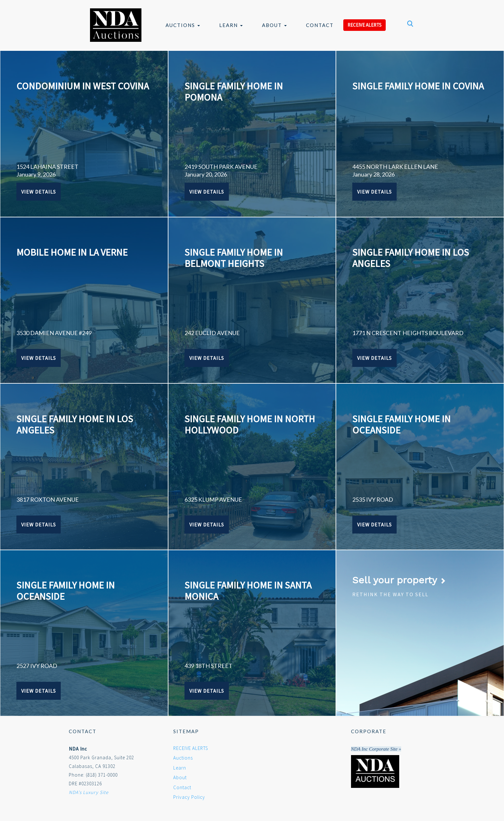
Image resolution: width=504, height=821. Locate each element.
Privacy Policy (189, 797)
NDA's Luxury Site (89, 792)
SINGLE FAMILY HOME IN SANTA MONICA (248, 591)
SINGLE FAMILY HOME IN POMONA (234, 91)
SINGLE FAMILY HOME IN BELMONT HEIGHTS (234, 258)
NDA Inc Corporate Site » (376, 749)
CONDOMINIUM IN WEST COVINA (83, 86)
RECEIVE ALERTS (364, 25)
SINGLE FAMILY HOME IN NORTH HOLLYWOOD (250, 424)
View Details (39, 192)
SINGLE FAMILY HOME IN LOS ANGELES (411, 258)
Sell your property (399, 580)
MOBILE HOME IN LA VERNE (72, 252)
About (274, 25)
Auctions (183, 25)
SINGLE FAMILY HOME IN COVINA (418, 86)
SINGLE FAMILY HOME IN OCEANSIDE (401, 424)
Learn (231, 25)
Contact (320, 25)
